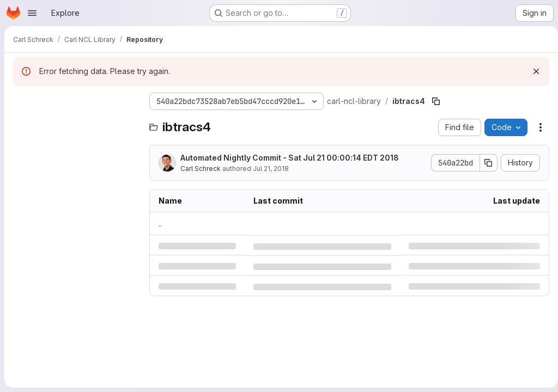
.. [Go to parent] (160, 223)
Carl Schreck (201, 169)
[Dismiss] (532, 71)
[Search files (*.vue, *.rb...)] (76, 123)
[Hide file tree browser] (22, 101)
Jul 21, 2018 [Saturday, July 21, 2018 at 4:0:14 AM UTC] (271, 169)
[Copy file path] (436, 101)
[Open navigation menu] (32, 13)
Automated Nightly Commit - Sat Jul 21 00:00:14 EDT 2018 (290, 158)
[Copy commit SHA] (484, 163)
